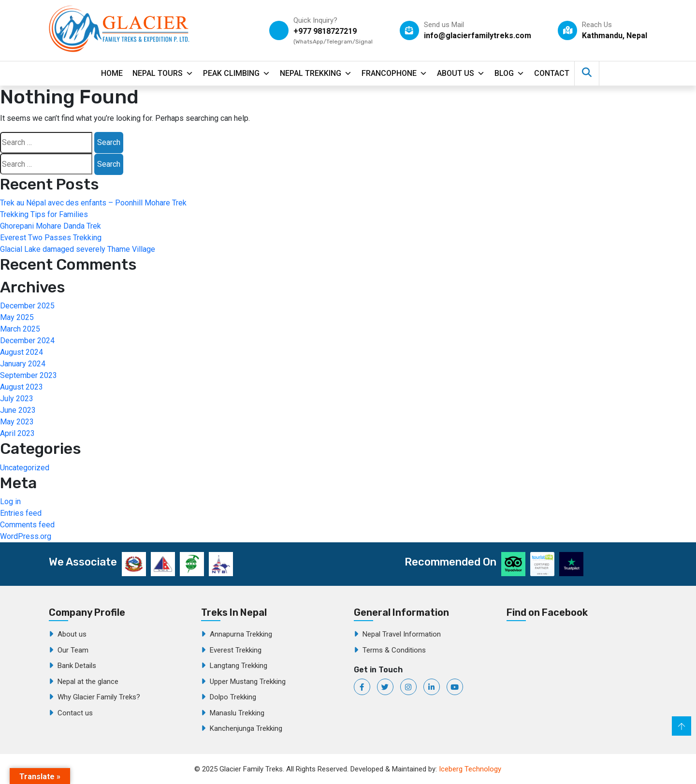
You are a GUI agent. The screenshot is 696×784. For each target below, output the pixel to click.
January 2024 (23, 364)
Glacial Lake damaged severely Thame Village (78, 249)
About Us (461, 73)
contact (552, 73)
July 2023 (17, 399)
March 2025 (20, 329)
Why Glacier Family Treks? (99, 697)
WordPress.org (26, 536)
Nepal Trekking (316, 73)
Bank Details (77, 666)
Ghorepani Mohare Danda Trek (51, 226)
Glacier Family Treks (579, 677)
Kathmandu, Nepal (615, 36)
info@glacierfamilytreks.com (478, 36)
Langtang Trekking (239, 666)
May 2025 (17, 317)
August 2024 (22, 352)
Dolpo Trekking (233, 697)
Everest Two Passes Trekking (51, 238)
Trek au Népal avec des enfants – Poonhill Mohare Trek (93, 203)
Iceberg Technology (470, 769)
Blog (509, 73)
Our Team (73, 650)
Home (112, 73)
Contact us (75, 713)
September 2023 (29, 375)
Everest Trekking (236, 650)
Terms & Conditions (394, 650)
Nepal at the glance (88, 682)
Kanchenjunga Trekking (246, 728)
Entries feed (21, 513)
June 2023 (18, 410)
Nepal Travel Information (402, 634)
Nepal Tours (163, 73)
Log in (10, 501)
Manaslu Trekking (237, 713)
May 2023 (17, 422)
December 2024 (27, 341)
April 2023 (17, 433)
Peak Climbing (237, 73)
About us (72, 634)
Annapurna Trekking (241, 634)
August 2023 (22, 387)
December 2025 (27, 306)
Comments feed (27, 525)
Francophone (394, 73)
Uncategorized (25, 468)
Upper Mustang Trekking (248, 682)
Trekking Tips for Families (44, 214)
